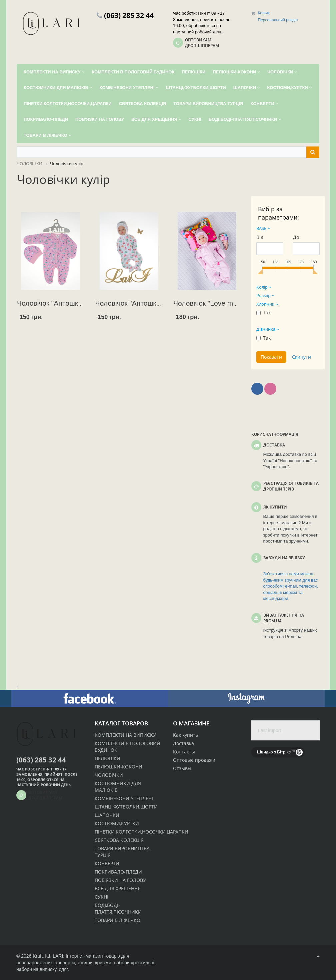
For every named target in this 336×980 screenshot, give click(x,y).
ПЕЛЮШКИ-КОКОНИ (118, 767)
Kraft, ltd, (42, 956)
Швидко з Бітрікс (274, 752)
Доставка (183, 743)
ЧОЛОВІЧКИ (109, 775)
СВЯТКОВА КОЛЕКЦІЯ (119, 840)
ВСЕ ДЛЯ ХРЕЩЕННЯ (118, 888)
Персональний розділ (278, 20)
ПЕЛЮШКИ (107, 758)
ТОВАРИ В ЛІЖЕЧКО (117, 920)
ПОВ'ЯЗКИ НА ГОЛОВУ (120, 880)
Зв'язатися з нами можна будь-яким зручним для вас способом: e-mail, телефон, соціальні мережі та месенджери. (291, 586)
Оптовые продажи (194, 760)
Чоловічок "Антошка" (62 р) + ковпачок (79, 303)
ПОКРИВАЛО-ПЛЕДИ (118, 872)
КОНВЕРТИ (107, 863)
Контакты (184, 752)
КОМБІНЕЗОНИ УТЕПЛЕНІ (124, 798)
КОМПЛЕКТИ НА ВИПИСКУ (125, 735)
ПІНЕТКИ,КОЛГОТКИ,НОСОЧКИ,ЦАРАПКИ (141, 832)
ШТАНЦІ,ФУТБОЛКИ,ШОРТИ (126, 807)
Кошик (264, 13)
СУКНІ (101, 897)
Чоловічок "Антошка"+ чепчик (143, 303)
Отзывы (182, 768)
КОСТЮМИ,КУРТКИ (117, 823)
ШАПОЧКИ (107, 815)
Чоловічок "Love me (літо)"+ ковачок (231, 303)
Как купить (185, 735)
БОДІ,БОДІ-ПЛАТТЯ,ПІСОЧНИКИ (118, 908)
